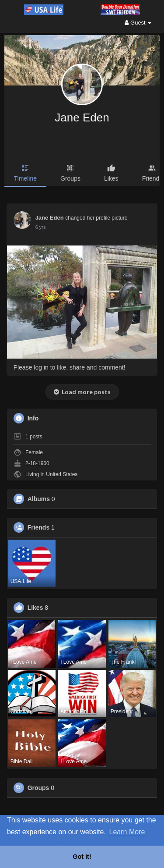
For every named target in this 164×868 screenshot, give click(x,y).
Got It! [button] (82, 857)
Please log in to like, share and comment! (70, 367)
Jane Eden (82, 117)
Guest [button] (138, 23)
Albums (39, 499)
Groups (38, 788)
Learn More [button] (127, 832)
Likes (35, 608)
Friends (39, 527)
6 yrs (41, 227)
